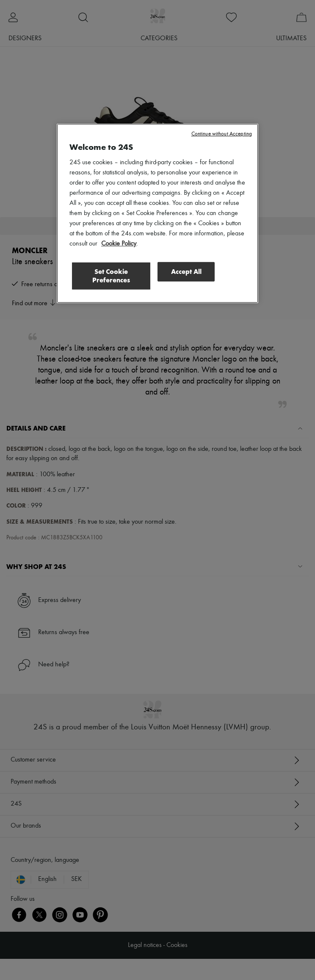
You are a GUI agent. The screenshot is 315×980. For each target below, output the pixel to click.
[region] (157, 213)
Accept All (186, 272)
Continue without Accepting (222, 134)
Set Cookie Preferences (111, 276)
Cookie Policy (119, 244)
